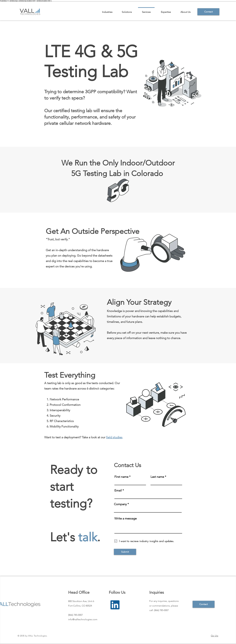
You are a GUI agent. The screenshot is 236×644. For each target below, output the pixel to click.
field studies (114, 437)
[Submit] (125, 552)
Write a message (126, 518)
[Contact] (208, 12)
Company (120, 504)
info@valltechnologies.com (83, 619)
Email (118, 490)
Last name (157, 477)
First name (121, 477)
